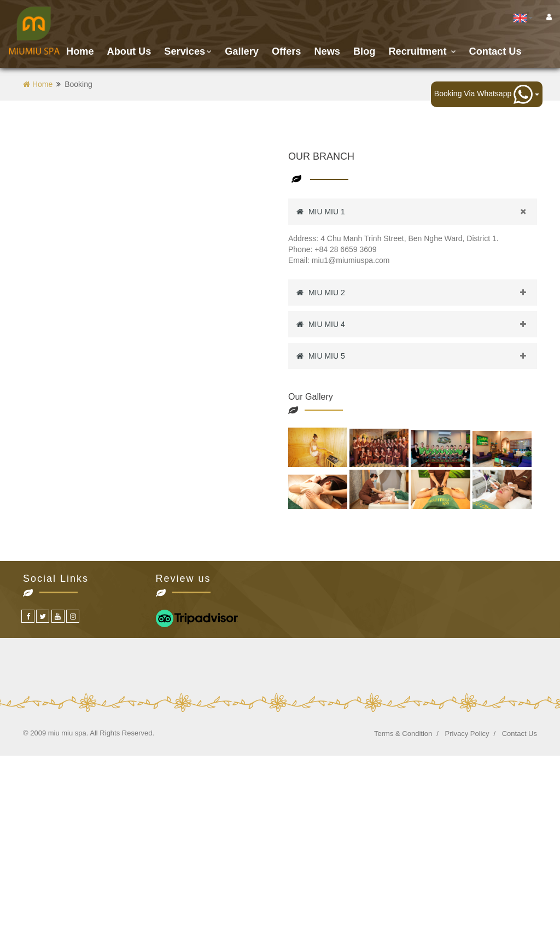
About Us (129, 51)
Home (80, 51)
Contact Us (520, 734)
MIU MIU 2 (417, 293)
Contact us (495, 51)
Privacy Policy (467, 734)
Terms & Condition (403, 734)
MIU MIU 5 (417, 356)
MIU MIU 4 (417, 324)
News (327, 51)
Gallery (242, 51)
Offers (287, 51)
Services (188, 51)
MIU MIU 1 (417, 212)
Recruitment (422, 51)
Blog (364, 51)
